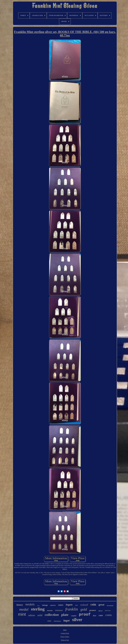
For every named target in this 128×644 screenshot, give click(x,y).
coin (93, 604)
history (20, 605)
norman (50, 610)
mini (49, 621)
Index (65, 630)
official (100, 611)
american (108, 610)
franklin (72, 609)
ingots (69, 605)
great (101, 605)
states (61, 605)
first (95, 616)
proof (85, 615)
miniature (59, 610)
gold (84, 609)
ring (38, 606)
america (53, 605)
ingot (66, 621)
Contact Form (65, 633)
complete (74, 616)
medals (30, 604)
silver (77, 620)
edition (32, 615)
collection (52, 615)
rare (76, 605)
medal (24, 609)
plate (65, 615)
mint (22, 614)
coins (109, 615)
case (101, 615)
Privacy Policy (65, 637)
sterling (38, 609)
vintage (45, 605)
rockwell (84, 605)
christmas (57, 621)
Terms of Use (65, 640)
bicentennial (110, 606)
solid (40, 615)
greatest (93, 610)
